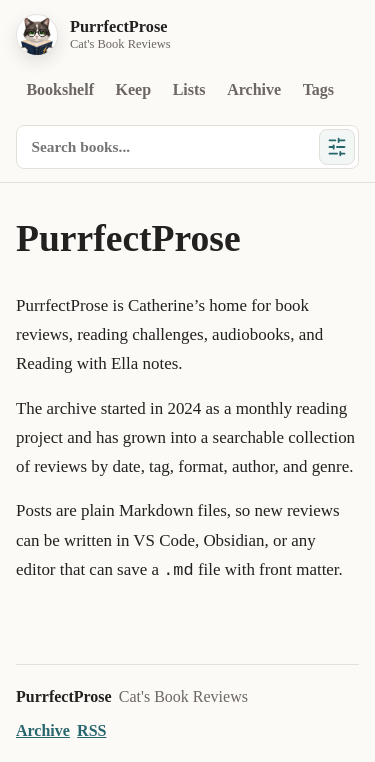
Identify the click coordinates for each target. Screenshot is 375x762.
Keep (134, 89)
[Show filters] (337, 147)
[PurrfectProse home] (93, 35)
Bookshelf (60, 89)
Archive (254, 89)
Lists (189, 89)
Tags (318, 89)
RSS (91, 730)
